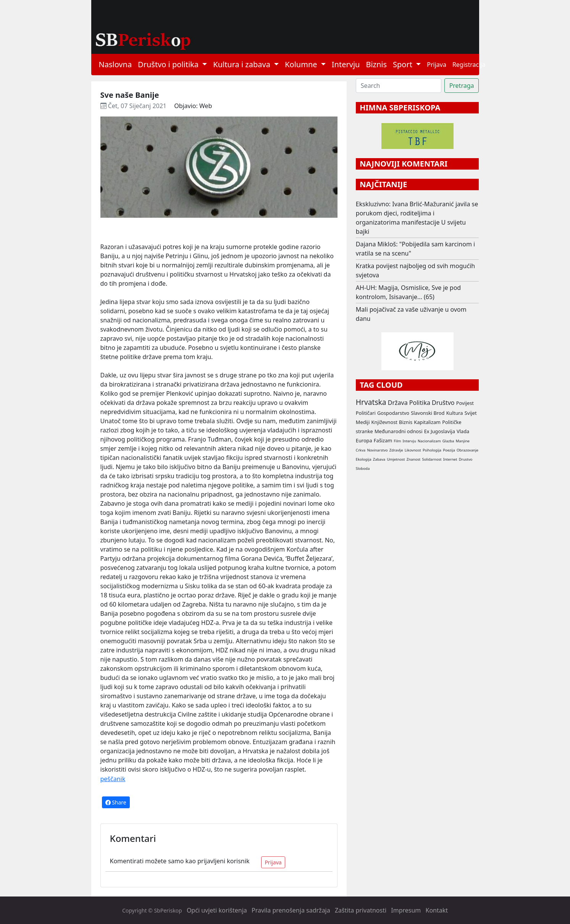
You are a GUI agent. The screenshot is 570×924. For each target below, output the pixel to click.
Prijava (437, 65)
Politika (420, 403)
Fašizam (383, 440)
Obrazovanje (467, 450)
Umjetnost (396, 459)
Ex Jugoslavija (440, 431)
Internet (450, 459)
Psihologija (432, 450)
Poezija (449, 450)
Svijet (471, 413)
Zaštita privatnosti (361, 910)
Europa (364, 440)
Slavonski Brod (428, 413)
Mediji (363, 422)
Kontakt (437, 910)
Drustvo (466, 459)
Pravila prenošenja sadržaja (291, 910)
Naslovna (115, 64)
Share (116, 802)
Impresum (406, 910)
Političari (366, 413)
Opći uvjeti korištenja (217, 910)
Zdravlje (396, 450)
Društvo (443, 403)
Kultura (455, 413)
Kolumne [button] (302, 64)
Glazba (448, 441)
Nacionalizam (429, 441)
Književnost (384, 422)
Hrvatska (371, 402)
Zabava (379, 459)
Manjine (463, 441)
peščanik (113, 779)
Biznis (376, 64)
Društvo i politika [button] (169, 64)
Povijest (465, 403)
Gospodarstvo (393, 413)
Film (397, 441)
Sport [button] (404, 64)
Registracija (469, 65)
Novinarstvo (377, 450)
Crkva (361, 450)
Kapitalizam (427, 422)
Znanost (414, 459)
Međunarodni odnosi (399, 431)
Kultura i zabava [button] (243, 64)
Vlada (463, 431)
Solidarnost (432, 459)
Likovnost (413, 450)
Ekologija (364, 459)
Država (398, 403)
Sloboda (363, 468)
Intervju (346, 64)
